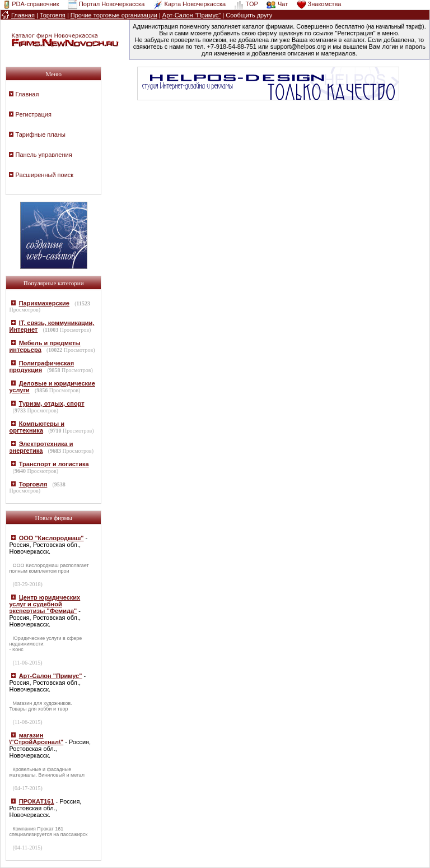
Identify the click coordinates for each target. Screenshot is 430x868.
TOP (251, 4)
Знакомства (325, 4)
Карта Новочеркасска (195, 4)
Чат (283, 4)
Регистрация (34, 114)
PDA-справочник (35, 4)
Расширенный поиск (45, 175)
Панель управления (44, 155)
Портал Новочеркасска (112, 4)
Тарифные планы (41, 134)
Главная (27, 94)
